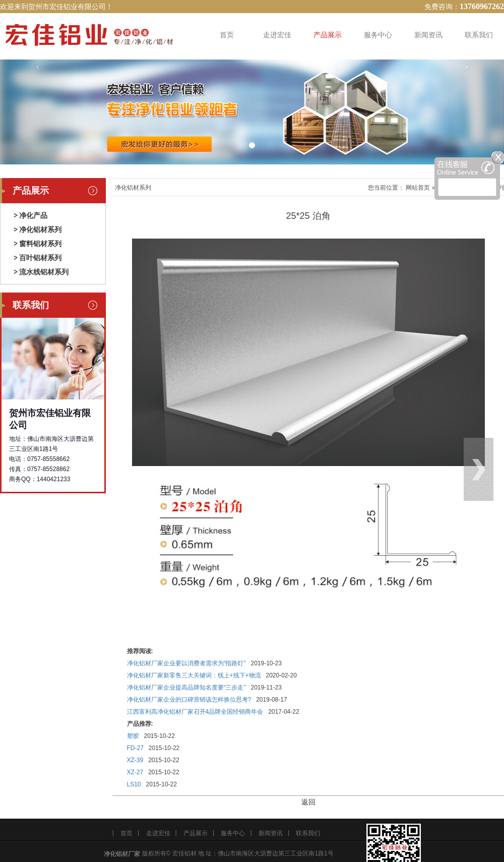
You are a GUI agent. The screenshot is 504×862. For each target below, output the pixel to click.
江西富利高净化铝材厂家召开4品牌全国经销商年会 (195, 712)
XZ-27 (135, 772)
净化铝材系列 (40, 229)
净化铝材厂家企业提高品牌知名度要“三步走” (186, 687)
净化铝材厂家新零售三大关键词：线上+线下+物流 (194, 675)
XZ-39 (135, 760)
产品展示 (328, 35)
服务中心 (378, 35)
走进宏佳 (277, 35)
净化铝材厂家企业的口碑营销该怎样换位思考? (189, 700)
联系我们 (479, 35)
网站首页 (418, 188)
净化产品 (33, 215)
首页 (227, 35)
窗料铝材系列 (40, 244)
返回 (308, 802)
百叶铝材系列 (40, 258)
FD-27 (135, 748)
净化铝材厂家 (122, 854)
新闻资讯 (428, 35)
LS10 (134, 784)
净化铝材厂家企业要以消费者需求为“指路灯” (186, 663)
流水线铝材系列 (44, 272)
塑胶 (133, 736)
